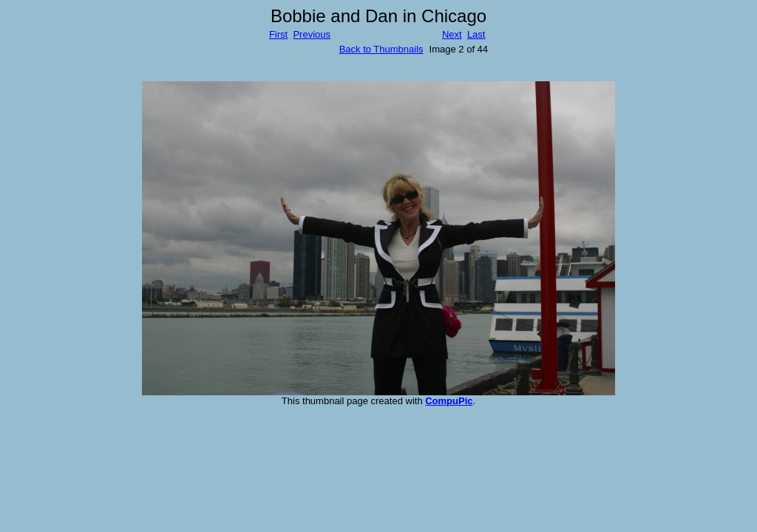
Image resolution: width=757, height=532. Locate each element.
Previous (312, 34)
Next (452, 34)
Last (476, 34)
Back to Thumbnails (381, 49)
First (278, 34)
